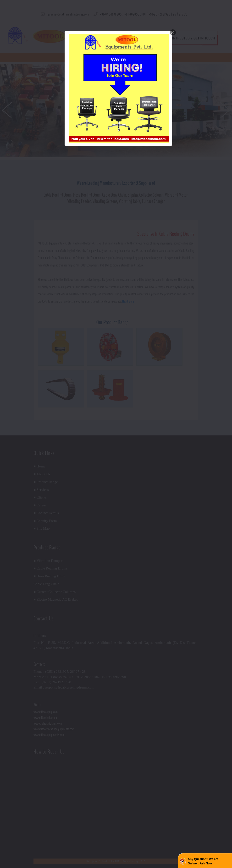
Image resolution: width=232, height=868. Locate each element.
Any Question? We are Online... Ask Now (203, 861)
